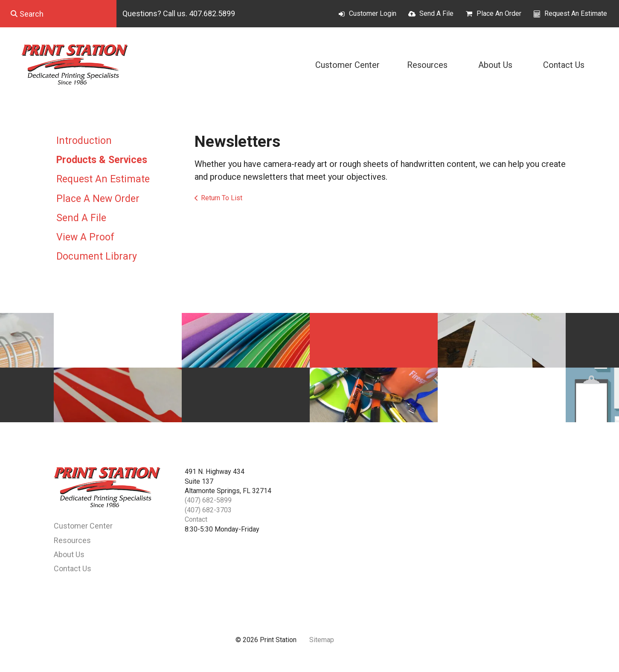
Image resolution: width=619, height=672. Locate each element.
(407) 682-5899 (208, 500)
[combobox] (58, 14)
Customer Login (373, 13)
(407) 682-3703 (208, 510)
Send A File (436, 13)
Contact (196, 519)
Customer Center (347, 65)
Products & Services (102, 160)
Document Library (97, 256)
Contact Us (564, 65)
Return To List (222, 198)
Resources (427, 65)
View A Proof (85, 237)
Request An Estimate (576, 13)
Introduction (84, 141)
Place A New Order (98, 199)
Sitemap (322, 640)
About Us (495, 65)
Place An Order (499, 13)
